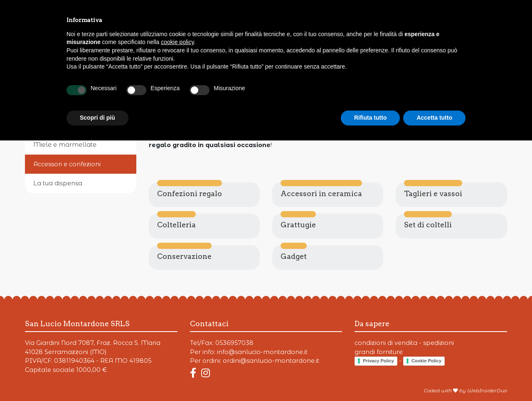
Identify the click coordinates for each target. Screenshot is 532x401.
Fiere (126, 12)
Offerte (85, 12)
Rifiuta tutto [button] (371, 378)
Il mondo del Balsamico (71, 125)
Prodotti (39, 12)
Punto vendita (395, 12)
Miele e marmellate (65, 145)
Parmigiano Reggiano (68, 86)
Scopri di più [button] (97, 378)
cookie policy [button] (177, 303)
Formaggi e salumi (63, 106)
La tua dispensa (58, 183)
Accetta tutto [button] (434, 378)
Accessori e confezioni (67, 164)
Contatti (452, 12)
